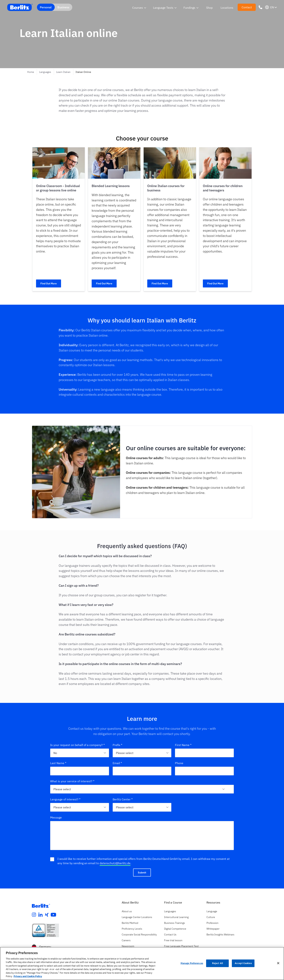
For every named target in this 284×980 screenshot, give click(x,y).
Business (63, 7)
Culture (211, 917)
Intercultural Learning (176, 917)
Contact (247, 7)
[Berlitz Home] (20, 7)
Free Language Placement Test (181, 946)
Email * (117, 763)
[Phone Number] (260, 7)
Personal (46, 7)
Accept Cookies (243, 963)
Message (56, 817)
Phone (179, 763)
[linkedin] (41, 915)
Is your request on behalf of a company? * (77, 745)
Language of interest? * (65, 799)
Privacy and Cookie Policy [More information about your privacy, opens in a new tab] (28, 976)
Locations (227, 8)
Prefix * (117, 745)
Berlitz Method (130, 923)
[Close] (278, 963)
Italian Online (83, 72)
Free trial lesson (173, 940)
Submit (142, 873)
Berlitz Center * (123, 799)
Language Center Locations (137, 917)
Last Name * (58, 763)
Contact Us (170, 935)
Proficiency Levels (132, 929)
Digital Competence (175, 929)
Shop (209, 8)
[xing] (47, 915)
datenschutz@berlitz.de (115, 863)
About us (127, 911)
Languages (45, 72)
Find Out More (49, 283)
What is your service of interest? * (72, 781)
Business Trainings (175, 923)
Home (31, 72)
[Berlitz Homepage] (41, 906)
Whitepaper (213, 929)
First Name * (183, 745)
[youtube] (53, 915)
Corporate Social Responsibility (139, 935)
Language (212, 911)
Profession (212, 923)
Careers (126, 940)
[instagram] (34, 915)
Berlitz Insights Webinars (220, 935)
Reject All (218, 963)
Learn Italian (64, 72)
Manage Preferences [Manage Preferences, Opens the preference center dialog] (192, 963)
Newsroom (128, 946)
